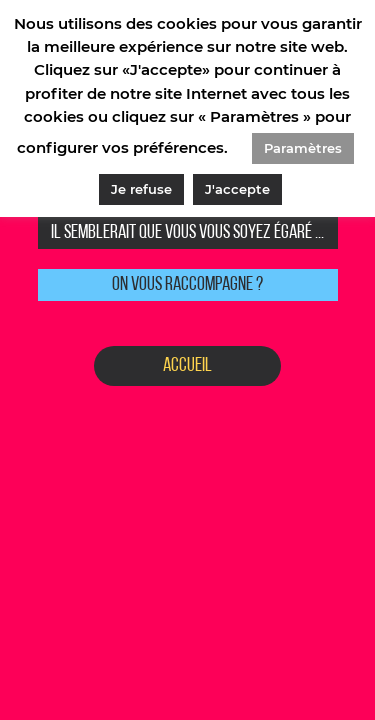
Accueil (187, 366)
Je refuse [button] (141, 189)
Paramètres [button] (303, 148)
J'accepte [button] (237, 189)
